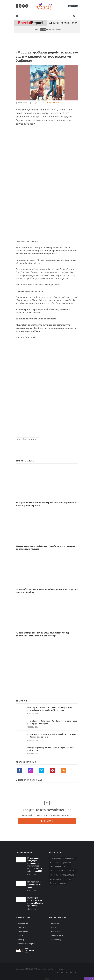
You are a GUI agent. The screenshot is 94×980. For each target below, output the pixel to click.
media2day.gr (56, 940)
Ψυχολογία (34, 439)
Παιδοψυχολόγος (67, 875)
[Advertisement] (47, 662)
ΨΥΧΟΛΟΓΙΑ (54, 103)
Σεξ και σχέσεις (56, 879)
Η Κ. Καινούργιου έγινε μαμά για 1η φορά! (35, 884)
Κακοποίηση (22, 439)
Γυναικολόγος (55, 859)
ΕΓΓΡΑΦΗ (47, 821)
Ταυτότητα (22, 927)
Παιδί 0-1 (67, 867)
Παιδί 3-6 (63, 871)
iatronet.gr (55, 923)
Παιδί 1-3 (53, 871)
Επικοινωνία (23, 931)
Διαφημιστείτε (24, 923)
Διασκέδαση (55, 863)
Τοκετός (68, 879)
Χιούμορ (53, 883)
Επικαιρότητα (55, 867)
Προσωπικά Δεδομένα (26, 944)
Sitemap (21, 940)
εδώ (43, 30)
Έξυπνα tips (66, 863)
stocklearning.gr (57, 935)
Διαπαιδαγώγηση (70, 859)
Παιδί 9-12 (54, 875)
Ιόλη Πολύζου (37, 103)
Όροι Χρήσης (23, 935)
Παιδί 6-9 (72, 871)
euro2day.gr (55, 931)
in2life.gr (54, 927)
